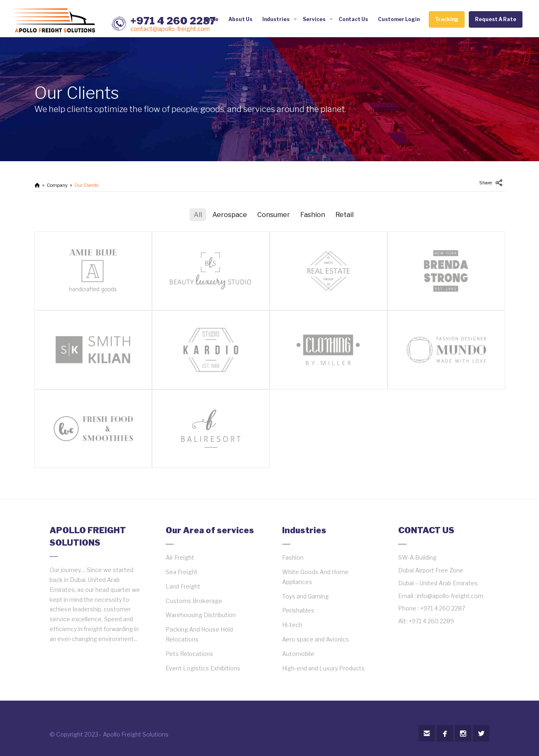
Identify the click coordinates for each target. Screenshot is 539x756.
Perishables (298, 610)
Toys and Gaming (305, 596)
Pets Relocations (189, 654)
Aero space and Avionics (316, 639)
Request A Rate (496, 19)
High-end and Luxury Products (323, 668)
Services (314, 19)
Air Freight (180, 557)
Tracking (447, 19)
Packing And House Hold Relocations (199, 634)
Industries (276, 19)
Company (57, 185)
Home (211, 19)
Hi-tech (292, 625)
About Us (240, 19)
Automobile (298, 654)
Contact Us (353, 19)
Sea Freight (182, 572)
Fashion (293, 557)
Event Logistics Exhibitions (203, 668)
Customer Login (399, 19)
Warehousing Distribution (201, 615)
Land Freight (183, 586)
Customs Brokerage (194, 601)
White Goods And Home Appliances (315, 577)
